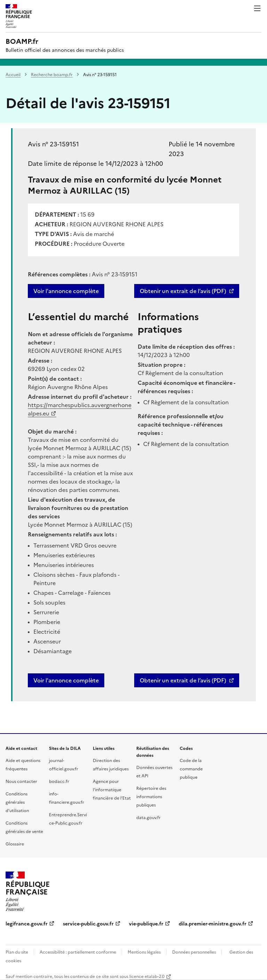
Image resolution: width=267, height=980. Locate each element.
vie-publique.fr (146, 924)
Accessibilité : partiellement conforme (78, 952)
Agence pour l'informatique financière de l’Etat (112, 790)
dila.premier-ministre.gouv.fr (213, 924)
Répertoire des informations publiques (151, 797)
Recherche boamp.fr (52, 75)
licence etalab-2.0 (147, 977)
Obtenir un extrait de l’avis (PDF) (183, 291)
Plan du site (17, 952)
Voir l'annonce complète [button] (66, 680)
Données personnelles (194, 952)
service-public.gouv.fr (88, 924)
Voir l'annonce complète (66, 291)
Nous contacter (21, 781)
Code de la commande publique (191, 769)
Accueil (13, 75)
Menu (257, 8)
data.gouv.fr (148, 818)
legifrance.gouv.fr (27, 924)
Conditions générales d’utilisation (17, 802)
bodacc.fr (59, 781)
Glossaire (15, 844)
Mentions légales (144, 952)
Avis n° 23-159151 (53, 144)
